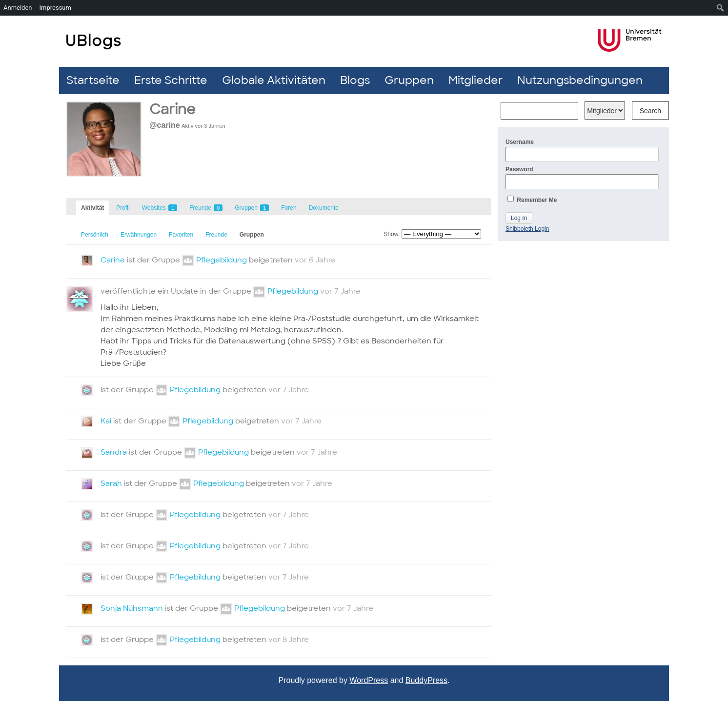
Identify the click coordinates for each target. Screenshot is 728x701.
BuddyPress (426, 680)
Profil (123, 208)
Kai (106, 421)
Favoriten (181, 235)
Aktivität (92, 208)
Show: (392, 234)
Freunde (206, 208)
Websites (160, 208)
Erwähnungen (139, 235)
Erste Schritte (171, 80)
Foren (289, 208)
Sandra (114, 452)
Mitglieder (475, 80)
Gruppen (409, 80)
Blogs (355, 80)
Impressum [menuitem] (55, 8)
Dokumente (324, 208)
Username (582, 150)
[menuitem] (720, 8)
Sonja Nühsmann (132, 608)
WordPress (369, 680)
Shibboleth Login (527, 229)
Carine (113, 260)
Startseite (93, 80)
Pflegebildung (222, 260)
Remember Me (532, 200)
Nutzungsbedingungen (580, 80)
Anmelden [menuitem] (18, 8)
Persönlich (95, 235)
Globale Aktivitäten (274, 80)
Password (582, 178)
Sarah (111, 483)
